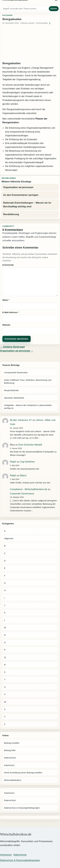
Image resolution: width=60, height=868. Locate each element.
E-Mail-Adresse (10, 312)
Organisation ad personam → (17, 351)
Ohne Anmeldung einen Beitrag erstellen (23, 773)
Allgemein (9, 538)
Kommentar (8, 265)
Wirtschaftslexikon (13, 780)
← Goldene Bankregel (12, 347)
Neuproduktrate (11, 390)
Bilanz (23, 475)
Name (6, 300)
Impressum (9, 765)
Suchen (54, 9)
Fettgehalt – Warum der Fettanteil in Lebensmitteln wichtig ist (28, 407)
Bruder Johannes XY (21, 420)
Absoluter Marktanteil (14, 398)
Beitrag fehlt (10, 750)
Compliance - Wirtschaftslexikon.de (28, 489)
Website (6, 325)
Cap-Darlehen (27, 462)
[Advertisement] (30, 43)
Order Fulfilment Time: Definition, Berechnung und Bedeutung (28, 381)
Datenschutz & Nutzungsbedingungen (22, 808)
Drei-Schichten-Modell (30, 445)
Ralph (13, 462)
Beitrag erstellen (12, 743)
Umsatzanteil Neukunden (16, 372)
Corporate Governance (22, 494)
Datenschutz (10, 758)
